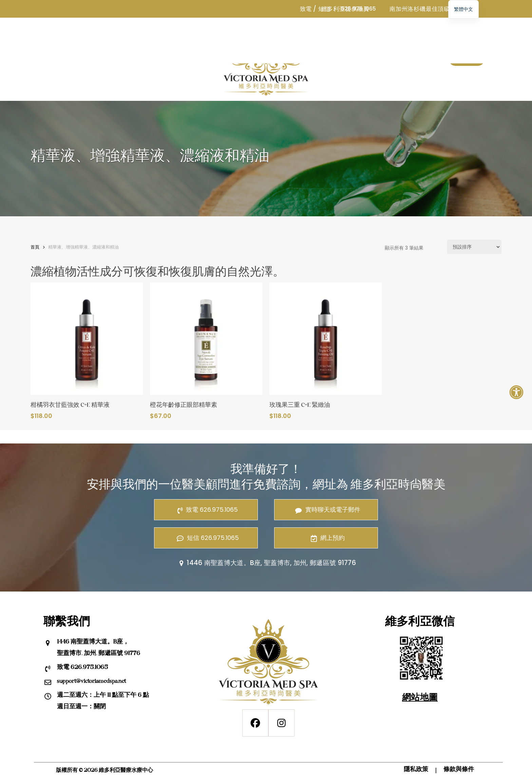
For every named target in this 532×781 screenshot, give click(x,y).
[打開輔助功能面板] (516, 392)
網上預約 (326, 538)
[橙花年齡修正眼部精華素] (206, 339)
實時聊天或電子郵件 (326, 510)
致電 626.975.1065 (206, 510)
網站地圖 (420, 698)
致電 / (308, 9)
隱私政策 (416, 770)
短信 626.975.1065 (206, 538)
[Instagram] (281, 723)
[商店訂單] (474, 247)
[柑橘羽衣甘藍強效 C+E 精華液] (87, 339)
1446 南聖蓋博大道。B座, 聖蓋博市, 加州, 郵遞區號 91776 (266, 563)
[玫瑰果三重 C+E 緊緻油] (326, 339)
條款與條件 (459, 770)
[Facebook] (255, 723)
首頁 (35, 247)
